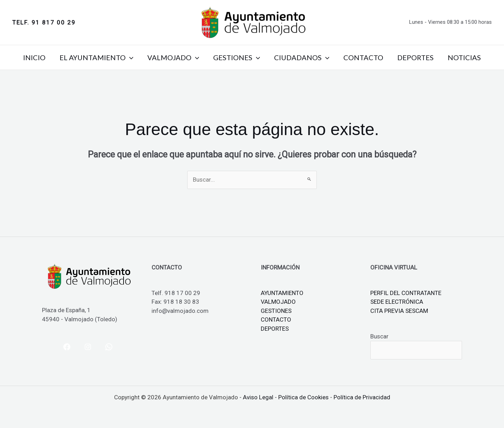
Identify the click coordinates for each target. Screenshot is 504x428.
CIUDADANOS (302, 57)
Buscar (379, 336)
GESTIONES (237, 57)
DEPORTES (415, 57)
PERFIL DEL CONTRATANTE (406, 293)
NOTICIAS (464, 57)
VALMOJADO (173, 57)
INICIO (34, 57)
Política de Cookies (303, 397)
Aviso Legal (258, 397)
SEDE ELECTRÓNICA (397, 302)
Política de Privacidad (362, 397)
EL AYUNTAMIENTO (96, 57)
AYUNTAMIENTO (282, 293)
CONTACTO (363, 57)
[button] (44, 23)
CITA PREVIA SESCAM (399, 311)
